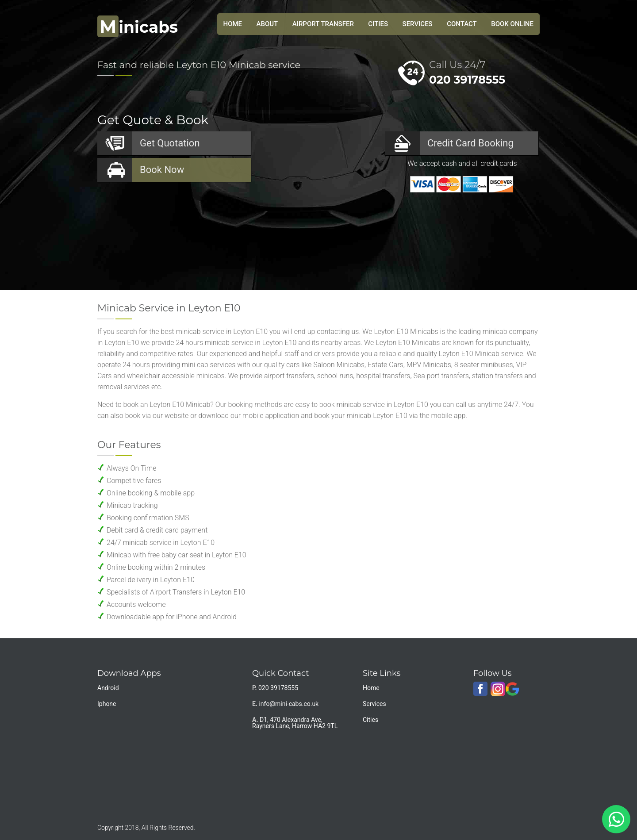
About (267, 24)
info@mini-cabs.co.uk (289, 704)
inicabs (138, 27)
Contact (462, 24)
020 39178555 (467, 80)
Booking (470, 143)
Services (418, 24)
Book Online (512, 24)
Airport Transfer (323, 24)
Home (371, 688)
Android (108, 688)
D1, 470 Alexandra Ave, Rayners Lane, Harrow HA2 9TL (295, 723)
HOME (233, 24)
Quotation (170, 143)
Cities (378, 24)
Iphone (107, 704)
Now (162, 170)
